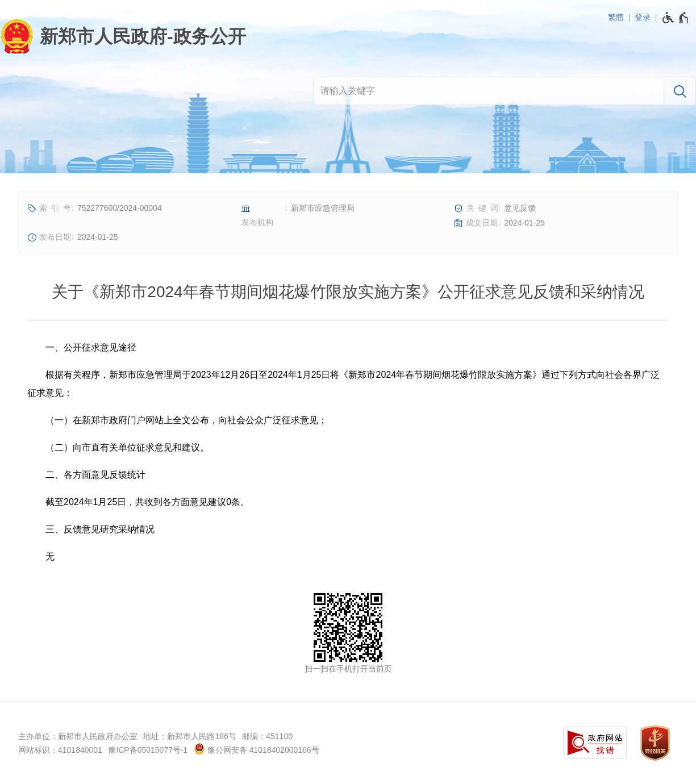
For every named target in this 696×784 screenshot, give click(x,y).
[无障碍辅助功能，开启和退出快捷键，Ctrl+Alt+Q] (676, 18)
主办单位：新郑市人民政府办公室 (78, 736)
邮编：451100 (267, 736)
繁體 (616, 17)
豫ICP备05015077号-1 (148, 750)
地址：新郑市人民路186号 (189, 736)
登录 (643, 17)
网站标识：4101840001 (60, 750)
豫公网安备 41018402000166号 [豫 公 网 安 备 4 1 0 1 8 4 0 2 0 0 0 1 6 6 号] (257, 749)
